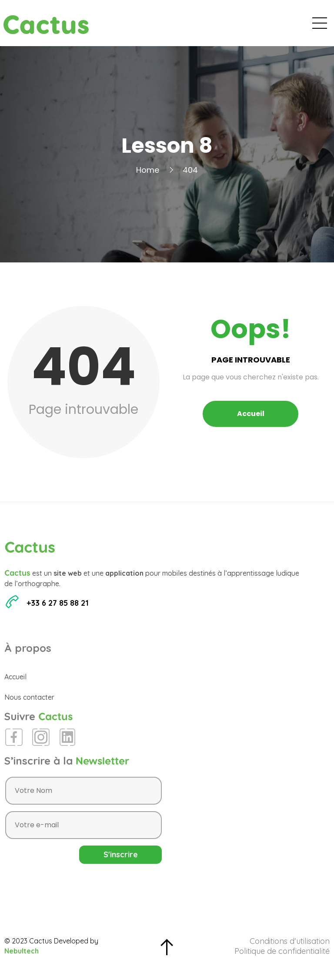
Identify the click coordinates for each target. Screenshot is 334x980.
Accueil (112, 26)
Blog (205, 26)
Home (148, 176)
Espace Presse (253, 26)
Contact (307, 26)
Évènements (161, 26)
